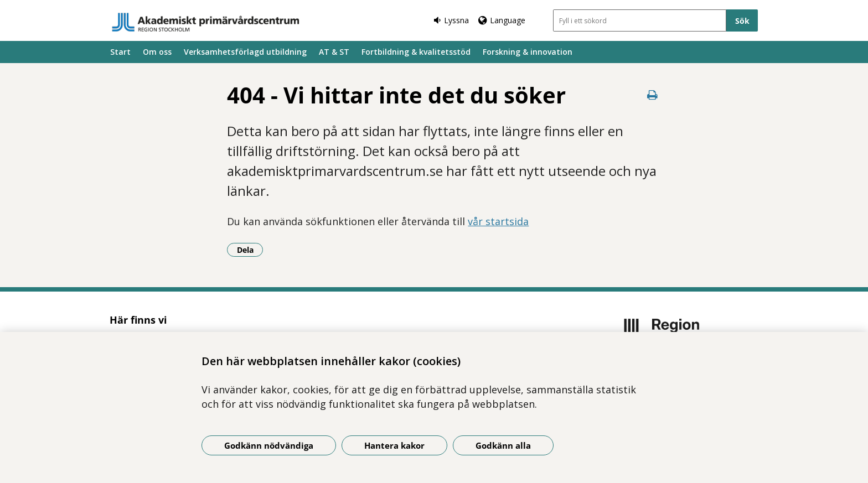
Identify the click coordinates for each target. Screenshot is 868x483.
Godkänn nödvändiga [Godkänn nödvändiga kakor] (269, 445)
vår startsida (498, 221)
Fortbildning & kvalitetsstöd (416, 52)
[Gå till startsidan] (206, 22)
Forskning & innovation (528, 52)
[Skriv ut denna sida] (653, 95)
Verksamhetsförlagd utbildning (245, 52)
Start (120, 52)
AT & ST (334, 52)
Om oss (157, 52)
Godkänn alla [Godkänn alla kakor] (503, 445)
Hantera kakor (394, 445)
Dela (250, 250)
